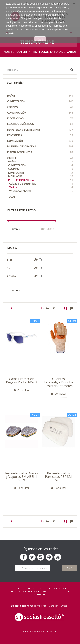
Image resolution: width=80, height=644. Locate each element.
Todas (11, 197)
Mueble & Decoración (40, 147)
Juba (10, 260)
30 (47, 308)
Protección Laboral (47, 52)
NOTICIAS (64, 591)
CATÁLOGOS (48, 591)
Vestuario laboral (41, 191)
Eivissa (64, 606)
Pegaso (12, 276)
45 (54, 308)
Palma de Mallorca (36, 606)
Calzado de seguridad (41, 184)
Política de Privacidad (33, 631)
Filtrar (16, 229)
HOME (20, 588)
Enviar (70, 568)
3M (9, 268)
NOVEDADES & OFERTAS (24, 591)
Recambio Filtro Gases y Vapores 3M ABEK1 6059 (22, 477)
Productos (35, 588)
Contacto (40, 595)
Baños (40, 96)
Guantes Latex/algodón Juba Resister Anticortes (58, 382)
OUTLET (22, 52)
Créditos (52, 631)
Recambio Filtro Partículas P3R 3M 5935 (58, 477)
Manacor (53, 606)
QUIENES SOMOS (55, 588)
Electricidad (40, 118)
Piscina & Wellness (40, 152)
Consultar (21, 390)
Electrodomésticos (40, 124)
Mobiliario (40, 176)
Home (8, 52)
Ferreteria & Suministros (40, 130)
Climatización (40, 101)
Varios (72, 52)
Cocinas (40, 107)
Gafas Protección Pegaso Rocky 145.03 (21, 381)
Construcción (40, 113)
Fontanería (40, 135)
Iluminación (40, 141)
